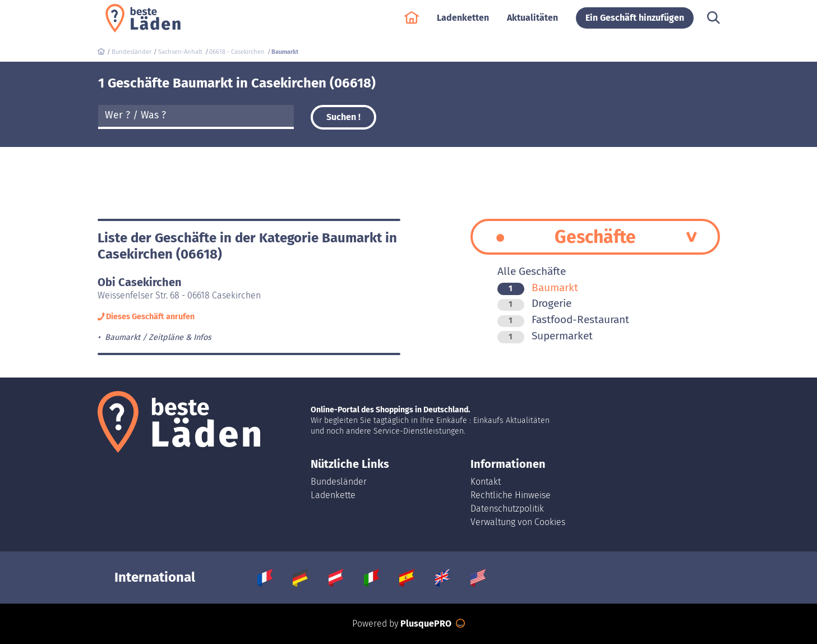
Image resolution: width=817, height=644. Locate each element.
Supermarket (545, 336)
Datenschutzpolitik (507, 509)
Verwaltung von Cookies (518, 522)
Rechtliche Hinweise (511, 495)
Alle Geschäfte (532, 271)
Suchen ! (343, 117)
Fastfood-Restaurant (563, 319)
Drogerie (534, 303)
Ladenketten (463, 23)
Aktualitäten (532, 23)
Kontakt (486, 482)
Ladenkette (333, 495)
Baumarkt (538, 287)
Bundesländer (339, 482)
